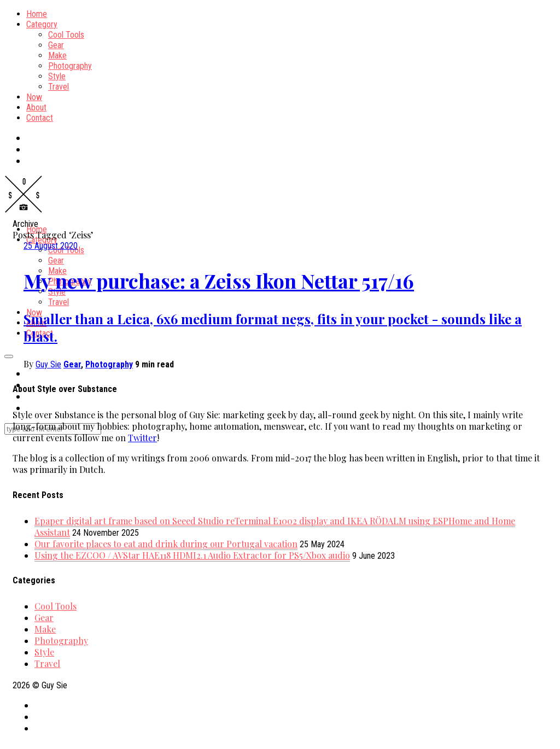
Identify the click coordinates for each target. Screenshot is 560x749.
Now (34, 97)
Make (57, 55)
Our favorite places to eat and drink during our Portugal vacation (166, 544)
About (36, 107)
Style (57, 76)
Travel (59, 87)
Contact (40, 118)
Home (37, 14)
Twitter (142, 438)
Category (42, 24)
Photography (70, 66)
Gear (56, 45)
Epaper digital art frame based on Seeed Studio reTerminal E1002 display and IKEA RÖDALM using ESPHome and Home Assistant (275, 526)
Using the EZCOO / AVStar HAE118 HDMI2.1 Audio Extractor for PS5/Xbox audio (192, 555)
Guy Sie (48, 364)
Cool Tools (66, 35)
